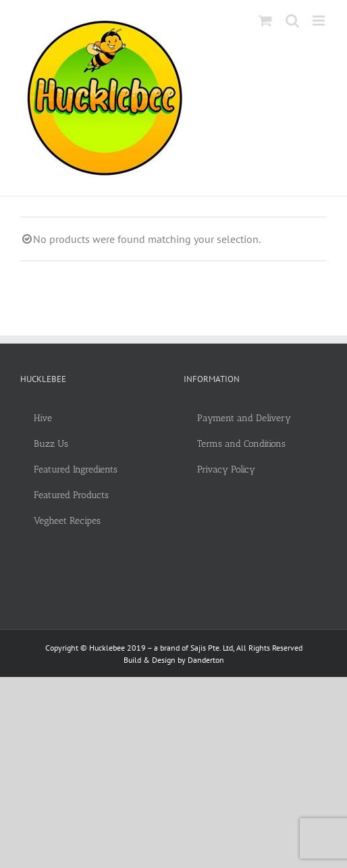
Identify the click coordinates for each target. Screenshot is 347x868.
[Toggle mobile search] (292, 21)
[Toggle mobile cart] (265, 21)
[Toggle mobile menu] (320, 21)
